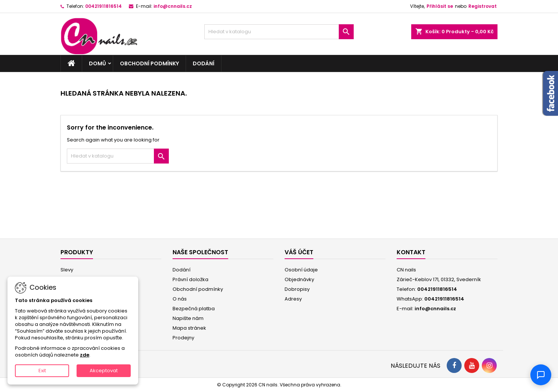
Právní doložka (190, 279)
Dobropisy (297, 289)
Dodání (204, 63)
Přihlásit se (440, 6)
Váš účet (299, 252)
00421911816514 (103, 6)
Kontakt (411, 252)
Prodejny (183, 338)
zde (85, 355)
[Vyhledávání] (279, 32)
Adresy (293, 299)
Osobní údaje (301, 270)
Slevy (67, 270)
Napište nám (188, 318)
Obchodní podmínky (149, 63)
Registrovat (483, 6)
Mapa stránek (189, 328)
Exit (42, 371)
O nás (180, 299)
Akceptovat (104, 371)
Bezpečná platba (194, 309)
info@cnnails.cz (173, 6)
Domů (97, 63)
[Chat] (541, 375)
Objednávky (299, 279)
